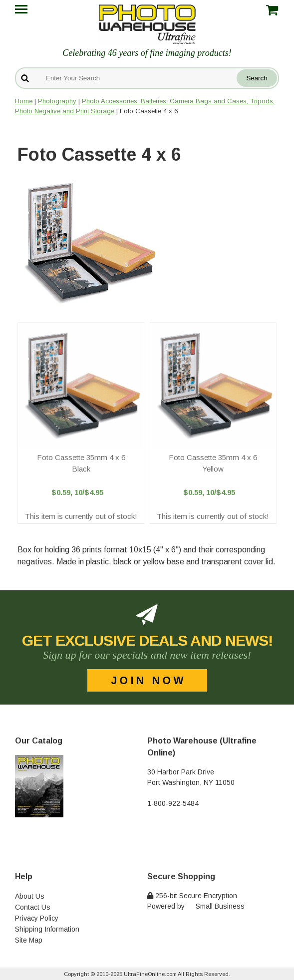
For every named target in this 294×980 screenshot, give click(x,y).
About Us (30, 896)
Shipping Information (47, 929)
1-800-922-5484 (173, 803)
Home (24, 101)
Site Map (29, 940)
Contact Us (33, 907)
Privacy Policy (37, 918)
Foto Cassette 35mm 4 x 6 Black (81, 463)
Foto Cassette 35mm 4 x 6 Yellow (213, 463)
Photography (57, 101)
